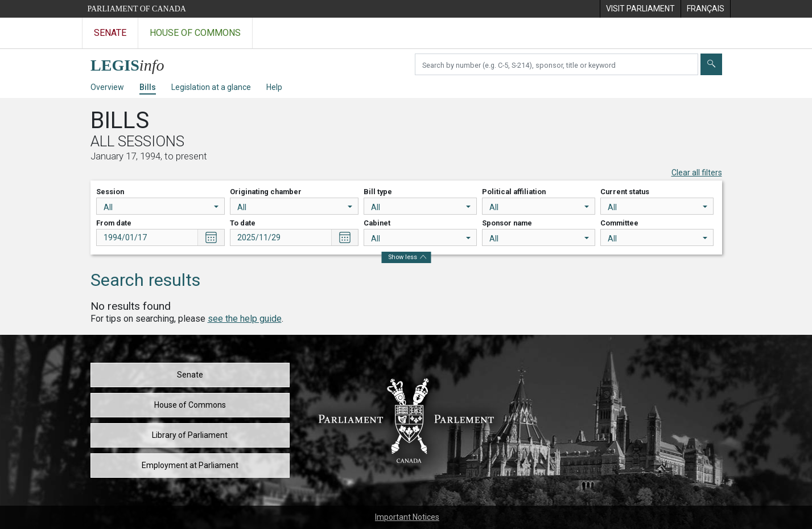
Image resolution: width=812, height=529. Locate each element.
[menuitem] (640, 9)
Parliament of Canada (137, 9)
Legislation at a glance (211, 87)
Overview (107, 87)
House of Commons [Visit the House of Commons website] (195, 33)
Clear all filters (697, 173)
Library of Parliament (190, 435)
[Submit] (711, 64)
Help (274, 87)
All (161, 207)
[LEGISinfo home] (134, 62)
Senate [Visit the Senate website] (110, 33)
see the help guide (245, 319)
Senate (190, 375)
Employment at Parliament (190, 465)
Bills (148, 87)
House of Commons (190, 405)
